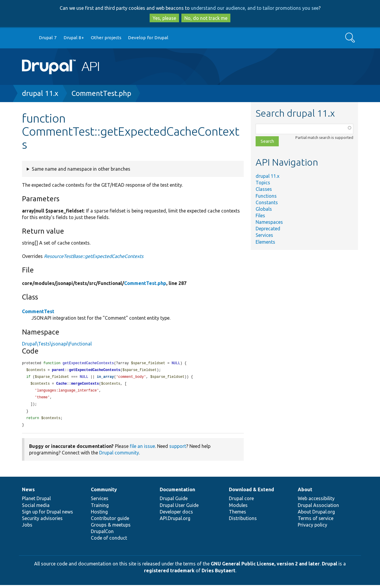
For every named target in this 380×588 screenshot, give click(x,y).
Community (104, 492)
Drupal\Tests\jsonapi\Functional (57, 344)
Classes (264, 189)
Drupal (330, 567)
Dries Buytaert (218, 573)
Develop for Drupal (148, 38)
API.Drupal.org (175, 521)
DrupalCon (102, 534)
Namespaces (269, 222)
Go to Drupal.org (28, 38)
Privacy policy (312, 528)
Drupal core (241, 501)
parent (58, 371)
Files (260, 215)
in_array (105, 378)
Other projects (106, 38)
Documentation (177, 492)
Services (264, 235)
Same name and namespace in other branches (81, 169)
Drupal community (119, 456)
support (178, 449)
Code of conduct (109, 541)
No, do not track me (206, 18)
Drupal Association (318, 508)
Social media (36, 508)
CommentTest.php (101, 93)
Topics (263, 183)
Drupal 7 (48, 38)
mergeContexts (85, 385)
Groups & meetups (111, 528)
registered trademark (169, 573)
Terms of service (316, 521)
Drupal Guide (174, 501)
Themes (237, 515)
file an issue (142, 449)
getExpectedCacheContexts (95, 371)
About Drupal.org (316, 515)
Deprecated (268, 229)
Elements (265, 242)
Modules (238, 508)
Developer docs (176, 515)
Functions (266, 196)
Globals (264, 209)
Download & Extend (251, 492)
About (305, 492)
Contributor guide (110, 521)
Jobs (27, 528)
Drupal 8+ (74, 38)
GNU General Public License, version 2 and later (265, 567)
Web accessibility (316, 501)
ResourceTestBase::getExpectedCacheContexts (94, 256)
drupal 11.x (40, 93)
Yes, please (164, 18)
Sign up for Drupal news (47, 515)
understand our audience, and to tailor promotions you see (255, 8)
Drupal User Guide (179, 508)
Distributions (243, 521)
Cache (61, 385)
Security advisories (42, 521)
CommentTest (38, 311)
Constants (267, 202)
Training (100, 508)
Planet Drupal (36, 501)
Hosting (99, 515)
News (28, 492)
